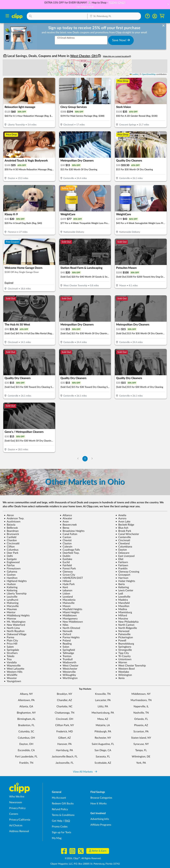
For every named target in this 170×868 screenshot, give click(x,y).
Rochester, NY (103, 738)
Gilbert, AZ (64, 738)
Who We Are (17, 797)
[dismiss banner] (163, 26)
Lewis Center (124, 590)
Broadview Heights (72, 531)
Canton (65, 537)
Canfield (10, 537)
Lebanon (66, 590)
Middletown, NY (141, 694)
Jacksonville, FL (64, 763)
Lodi (119, 594)
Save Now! (121, 40)
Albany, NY (26, 694)
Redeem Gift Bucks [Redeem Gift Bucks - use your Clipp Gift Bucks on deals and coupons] (63, 804)
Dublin (65, 556)
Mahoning (11, 603)
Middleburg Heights (17, 616)
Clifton (9, 547)
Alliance (66, 515)
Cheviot (66, 540)
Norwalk (66, 631)
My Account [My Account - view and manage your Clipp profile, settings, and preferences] (59, 798)
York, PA (141, 763)
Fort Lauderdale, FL (26, 757)
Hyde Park (67, 584)
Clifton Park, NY (65, 725)
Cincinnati (123, 540)
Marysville (11, 606)
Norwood (122, 631)
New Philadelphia (127, 622)
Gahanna (11, 572)
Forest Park (68, 569)
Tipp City (122, 653)
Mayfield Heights (71, 609)
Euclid (65, 562)
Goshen (10, 575)
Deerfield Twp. (70, 553)
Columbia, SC (26, 732)
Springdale (11, 650)
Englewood (12, 562)
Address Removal (19, 831)
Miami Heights (70, 612)
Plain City (11, 641)
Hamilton (11, 578)
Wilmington (124, 675)
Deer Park (11, 553)
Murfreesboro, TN (141, 700)
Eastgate (10, 559)
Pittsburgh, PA (103, 732)
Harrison (122, 578)
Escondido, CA (26, 750)
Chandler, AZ (64, 700)
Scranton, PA (141, 732)
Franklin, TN (26, 763)
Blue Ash (122, 528)
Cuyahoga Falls (70, 550)
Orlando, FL (141, 719)
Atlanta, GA (26, 706)
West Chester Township (131, 666)
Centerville (123, 537)
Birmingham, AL (26, 719)
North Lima (12, 628)
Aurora (121, 518)
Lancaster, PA (103, 700)
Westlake (122, 672)
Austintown (12, 522)
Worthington (69, 678)
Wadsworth (68, 662)
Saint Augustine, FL (103, 744)
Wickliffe (11, 675)
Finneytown (12, 569)
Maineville (67, 603)
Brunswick (11, 534)
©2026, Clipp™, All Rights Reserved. (83, 858)
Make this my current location (117, 56)
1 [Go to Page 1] (85, 459)
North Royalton (14, 631)
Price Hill (11, 644)
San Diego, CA (103, 750)
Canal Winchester (127, 534)
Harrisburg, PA (64, 750)
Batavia (10, 525)
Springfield (67, 650)
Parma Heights (70, 637)
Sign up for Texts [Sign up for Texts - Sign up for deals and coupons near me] (62, 832)
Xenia (120, 678)
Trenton (66, 656)
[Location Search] (114, 16)
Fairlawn (122, 565)
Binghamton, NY (26, 713)
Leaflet (134, 74)
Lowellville (123, 597)
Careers (14, 814)
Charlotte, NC (64, 706)
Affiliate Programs (101, 825)
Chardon (10, 540)
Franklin (121, 569)
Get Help (57, 821)
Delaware (122, 553)
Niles (64, 625)
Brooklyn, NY (64, 694)
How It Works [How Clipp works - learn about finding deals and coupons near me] (99, 804)
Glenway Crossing (127, 572)
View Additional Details (85, 7)
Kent (64, 587)
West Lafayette (14, 669)
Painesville (123, 634)
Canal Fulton (69, 534)
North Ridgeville (126, 628)
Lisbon (65, 594)
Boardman (11, 531)
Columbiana (124, 547)
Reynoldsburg (125, 644)
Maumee (10, 609)
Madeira (122, 600)
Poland (65, 641)
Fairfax (9, 565)
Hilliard (65, 581)
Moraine (122, 619)
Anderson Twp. (14, 518)
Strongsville (124, 650)
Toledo (9, 656)
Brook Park (123, 531)
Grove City (67, 575)
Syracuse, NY (141, 744)
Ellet (119, 559)
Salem (9, 647)
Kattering (11, 587)
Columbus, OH (26, 738)
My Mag (57, 838)
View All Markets (85, 772)
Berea (64, 528)
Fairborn (122, 562)
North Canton (125, 625)
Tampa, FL (141, 750)
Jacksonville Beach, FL (65, 757)
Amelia (121, 515)
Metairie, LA (103, 725)
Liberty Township (15, 594)
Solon (64, 647)
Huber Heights (125, 581)
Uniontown (123, 659)
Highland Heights (15, 581)
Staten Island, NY (141, 738)
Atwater (66, 518)
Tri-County (123, 656)
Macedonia (68, 600)
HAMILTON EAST (71, 578)
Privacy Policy (17, 808)
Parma (9, 637)
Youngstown (13, 681)
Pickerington (124, 637)
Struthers (11, 653)
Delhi (8, 556)
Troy (8, 659)
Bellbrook (11, 528)
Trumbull (66, 659)
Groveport (123, 575)
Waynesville (12, 666)
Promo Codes (60, 827)
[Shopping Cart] (162, 16)
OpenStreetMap (149, 74)
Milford (121, 616)
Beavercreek (68, 525)
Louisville (11, 597)
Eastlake (66, 559)
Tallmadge (67, 653)
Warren (121, 662)
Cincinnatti (12, 544)
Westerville (68, 672)
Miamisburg (124, 612)
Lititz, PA (103, 706)
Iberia (120, 584)
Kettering (122, 587)
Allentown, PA (26, 700)
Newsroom (16, 802)
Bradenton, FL (26, 725)
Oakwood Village (15, 634)
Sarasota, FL (103, 757)
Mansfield (123, 603)
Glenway (66, 572)
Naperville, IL (141, 706)
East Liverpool (125, 556)
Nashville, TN (141, 713)
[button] (168, 5)
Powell (121, 641)
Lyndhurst (11, 600)
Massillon (122, 606)
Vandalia (10, 662)
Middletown (68, 616)
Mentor (10, 612)
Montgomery (69, 619)
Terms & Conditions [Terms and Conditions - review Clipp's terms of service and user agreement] (63, 815)
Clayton (66, 544)
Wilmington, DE (141, 757)
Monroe (10, 619)
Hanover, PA (64, 744)
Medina (121, 609)
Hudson (10, 584)
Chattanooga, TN (64, 713)
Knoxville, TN (103, 694)
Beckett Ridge (125, 525)
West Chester (69, 666)
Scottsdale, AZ (103, 763)
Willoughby (68, 675)
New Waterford (14, 625)
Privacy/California (20, 820)
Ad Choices (16, 825)
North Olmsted (70, 628)
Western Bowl (125, 669)
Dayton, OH (26, 744)
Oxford (65, 634)
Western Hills (13, 672)
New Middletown (71, 622)
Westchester (69, 669)
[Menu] (7, 16)
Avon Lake (123, 522)
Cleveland (123, 544)
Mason (65, 606)
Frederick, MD (65, 732)
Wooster (10, 678)
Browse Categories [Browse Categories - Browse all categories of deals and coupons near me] (101, 798)
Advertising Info (100, 819)
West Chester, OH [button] (84, 56)
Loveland (66, 597)
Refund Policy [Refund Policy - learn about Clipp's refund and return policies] (60, 809)
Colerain (66, 547)
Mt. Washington (15, 622)
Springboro (123, 647)
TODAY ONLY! (117, 3)
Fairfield (66, 565)
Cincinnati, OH (64, 719)
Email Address (66, 38)
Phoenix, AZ (141, 725)
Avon (64, 522)
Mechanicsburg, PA (103, 713)
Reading (66, 644)
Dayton (121, 550)
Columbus (11, 550)
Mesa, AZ (103, 719)
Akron (9, 515)
